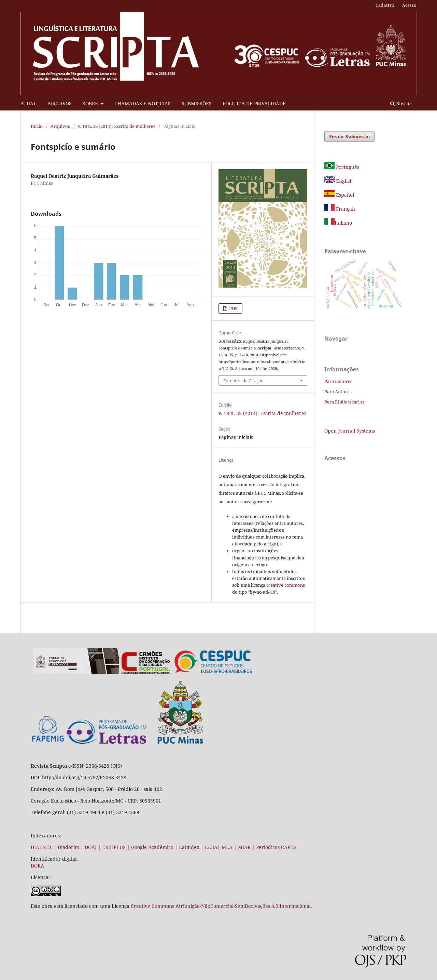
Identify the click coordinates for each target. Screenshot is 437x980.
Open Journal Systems (350, 431)
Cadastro (385, 5)
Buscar (401, 103)
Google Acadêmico (152, 847)
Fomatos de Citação (243, 381)
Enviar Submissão (349, 136)
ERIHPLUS (113, 847)
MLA (227, 847)
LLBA (211, 847)
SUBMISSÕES (197, 103)
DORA (37, 866)
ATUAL (29, 103)
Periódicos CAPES (276, 847)
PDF (233, 308)
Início (37, 126)
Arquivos (60, 126)
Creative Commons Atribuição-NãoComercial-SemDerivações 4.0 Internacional (221, 906)
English (339, 181)
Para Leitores (338, 381)
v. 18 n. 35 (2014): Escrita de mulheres (117, 126)
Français (345, 209)
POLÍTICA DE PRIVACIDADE (254, 103)
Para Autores (338, 392)
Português (342, 167)
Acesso (409, 5)
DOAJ (91, 847)
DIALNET (41, 847)
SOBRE (91, 103)
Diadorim (68, 847)
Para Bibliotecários (344, 402)
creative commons (286, 585)
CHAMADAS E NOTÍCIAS (143, 103)
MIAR (244, 847)
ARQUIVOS (60, 103)
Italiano (338, 223)
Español (339, 195)
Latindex (189, 847)
